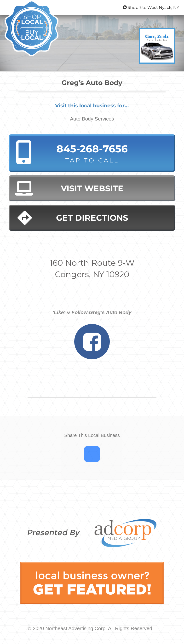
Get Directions (73, 218)
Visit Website (69, 189)
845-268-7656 (92, 154)
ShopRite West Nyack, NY (151, 7)
